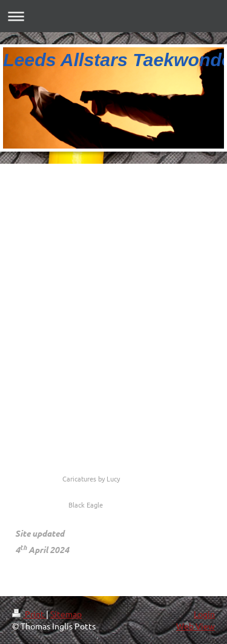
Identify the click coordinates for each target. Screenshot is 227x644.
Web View (196, 626)
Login (204, 614)
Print (29, 614)
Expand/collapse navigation (113, 16)
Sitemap (66, 614)
